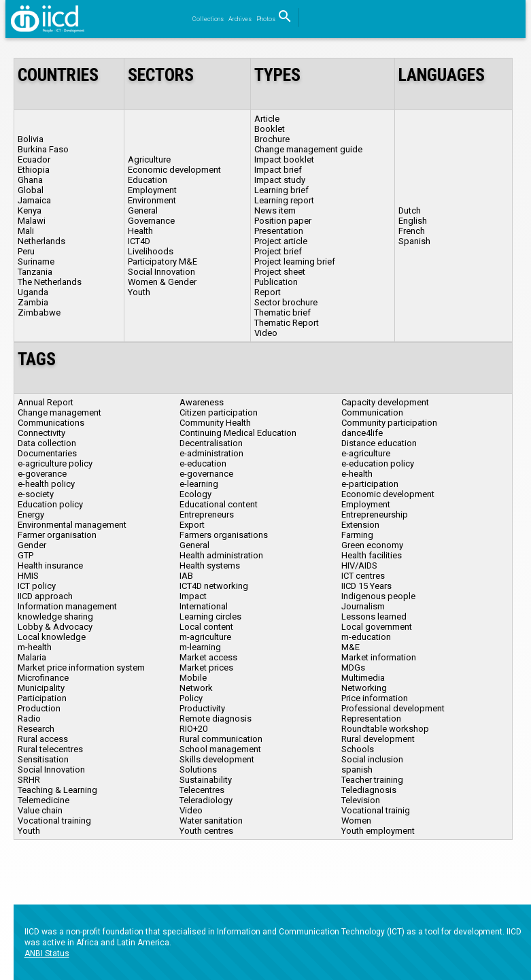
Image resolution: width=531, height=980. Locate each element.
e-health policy (46, 484)
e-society (36, 494)
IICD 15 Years (366, 586)
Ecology (195, 494)
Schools (358, 749)
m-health (35, 647)
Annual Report (46, 402)
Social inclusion (372, 759)
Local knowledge (52, 637)
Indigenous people (378, 596)
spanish (357, 770)
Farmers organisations (224, 535)
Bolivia (31, 139)
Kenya (30, 210)
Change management (59, 412)
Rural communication (221, 739)
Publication (276, 282)
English (413, 221)
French (412, 231)
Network (196, 688)
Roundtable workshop (385, 729)
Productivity (202, 708)
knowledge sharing (55, 616)
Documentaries (47, 453)
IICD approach (45, 596)
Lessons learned (374, 616)
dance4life (362, 433)
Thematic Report (287, 323)
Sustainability (206, 780)
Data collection (47, 443)
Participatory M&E (162, 261)
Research (36, 729)
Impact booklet (284, 159)
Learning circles (210, 616)
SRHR (29, 780)
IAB (186, 576)
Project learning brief (295, 261)
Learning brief (281, 190)
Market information (379, 657)
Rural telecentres (50, 749)
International (204, 606)
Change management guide (308, 149)
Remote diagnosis (216, 719)
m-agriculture (205, 637)
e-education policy (378, 463)
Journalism (363, 606)
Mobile (193, 678)
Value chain (40, 810)
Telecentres (202, 790)
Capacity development (385, 402)
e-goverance (42, 474)
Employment (152, 190)
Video (266, 333)
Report (268, 292)
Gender (32, 545)
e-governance (206, 474)
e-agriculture (366, 453)
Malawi (32, 221)
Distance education (379, 443)
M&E (350, 647)
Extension (360, 525)
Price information (375, 698)
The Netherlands (50, 282)
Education (148, 180)
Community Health (215, 423)
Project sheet (280, 272)
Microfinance (43, 678)
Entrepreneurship (375, 514)
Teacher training (372, 780)
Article (267, 119)
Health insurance (50, 565)
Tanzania (35, 272)
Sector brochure (286, 302)
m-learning (200, 647)
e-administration (211, 453)
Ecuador (34, 159)
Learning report (284, 200)
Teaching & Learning (57, 790)
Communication (372, 412)
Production (39, 708)
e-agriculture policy (55, 463)
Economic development (174, 170)
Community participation (389, 423)
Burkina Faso (43, 149)
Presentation (279, 231)
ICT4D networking (214, 586)
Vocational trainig (376, 810)
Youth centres (206, 831)
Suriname (36, 261)
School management (220, 749)
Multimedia (363, 678)
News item (275, 210)
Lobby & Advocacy (55, 627)
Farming (357, 535)
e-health (357, 474)
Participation (42, 698)
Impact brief (278, 170)
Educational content (219, 504)
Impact (193, 596)
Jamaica (34, 200)
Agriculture (149, 159)
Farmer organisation (57, 535)
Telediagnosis (369, 790)
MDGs (353, 668)
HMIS (28, 576)
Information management (67, 606)
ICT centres (363, 576)
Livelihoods (151, 251)
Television (361, 800)
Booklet (270, 129)
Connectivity (41, 433)
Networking (364, 688)
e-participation (370, 484)
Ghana (30, 180)
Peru (26, 251)
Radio (29, 719)
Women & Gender (162, 282)
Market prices (206, 668)
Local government (377, 627)
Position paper (283, 221)
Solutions (198, 770)
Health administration (221, 555)
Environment (152, 200)
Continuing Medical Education (238, 433)
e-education (203, 463)
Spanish (414, 241)
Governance (151, 221)
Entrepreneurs (207, 514)
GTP (25, 555)
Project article (281, 241)
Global (31, 190)
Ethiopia (34, 170)
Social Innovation (161, 272)
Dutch (410, 210)
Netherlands (41, 241)
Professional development (393, 708)
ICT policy (37, 586)
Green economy (372, 545)
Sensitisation (43, 759)
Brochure (272, 139)
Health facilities (372, 555)
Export (192, 525)
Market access (208, 657)
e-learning (199, 484)
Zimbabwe (39, 312)
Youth (139, 292)
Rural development (378, 739)
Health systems (210, 565)
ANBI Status (47, 953)
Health (140, 231)
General (143, 210)
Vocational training (54, 821)
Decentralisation (211, 443)
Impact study (280, 180)
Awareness (202, 402)
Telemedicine (44, 800)
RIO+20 (193, 729)
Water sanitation (211, 821)
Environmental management (72, 525)
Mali (26, 231)
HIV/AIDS (359, 565)
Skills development (217, 759)
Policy (191, 698)
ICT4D (139, 241)
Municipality (41, 688)
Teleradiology (206, 800)
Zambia (33, 302)
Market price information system (81, 668)
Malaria (32, 657)
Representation (371, 719)
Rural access (43, 739)
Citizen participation (219, 412)
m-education (366, 637)
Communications (51, 423)
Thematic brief (282, 312)
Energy (31, 514)
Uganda (33, 292)
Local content (206, 627)
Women (356, 821)
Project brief (278, 251)
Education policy (50, 504)
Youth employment (378, 831)
